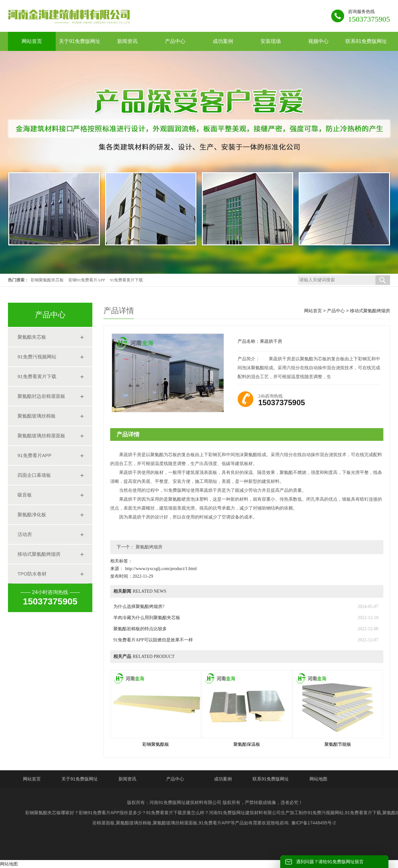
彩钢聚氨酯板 (156, 744)
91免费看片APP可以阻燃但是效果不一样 (153, 640)
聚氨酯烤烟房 (148, 547)
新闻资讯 (127, 779)
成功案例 (223, 779)
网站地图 (318, 779)
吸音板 (25, 495)
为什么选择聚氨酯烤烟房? (139, 607)
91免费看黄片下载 (126, 280)
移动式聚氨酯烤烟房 (39, 554)
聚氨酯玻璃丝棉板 (37, 416)
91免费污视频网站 (37, 357)
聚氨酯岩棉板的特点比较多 (140, 629)
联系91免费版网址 (271, 779)
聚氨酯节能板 (338, 744)
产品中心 (336, 311)
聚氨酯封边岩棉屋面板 (41, 396)
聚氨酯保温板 (247, 744)
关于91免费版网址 (80, 779)
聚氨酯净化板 (32, 515)
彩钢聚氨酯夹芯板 (47, 280)
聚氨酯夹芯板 (32, 337)
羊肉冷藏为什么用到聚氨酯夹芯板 (147, 618)
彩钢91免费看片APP (87, 280)
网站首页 (313, 311)
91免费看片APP (35, 455)
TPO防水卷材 (32, 574)
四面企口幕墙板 (34, 475)
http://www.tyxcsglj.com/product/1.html (161, 569)
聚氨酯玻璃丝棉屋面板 (41, 436)
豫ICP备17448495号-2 (314, 823)
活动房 (25, 534)
